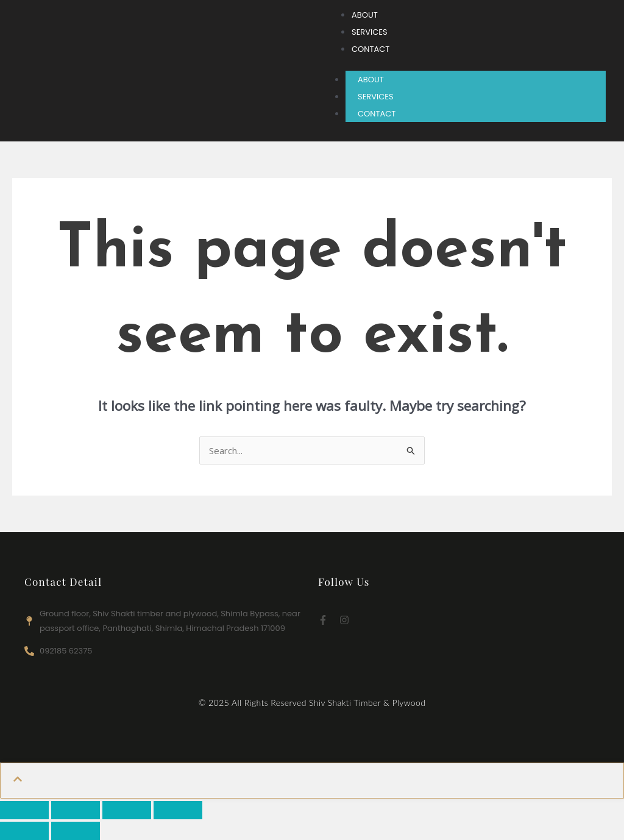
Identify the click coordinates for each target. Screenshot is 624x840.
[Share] (127, 810)
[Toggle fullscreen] (76, 810)
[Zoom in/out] (24, 810)
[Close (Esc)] (178, 810)
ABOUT (371, 80)
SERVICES (376, 97)
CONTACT (377, 114)
